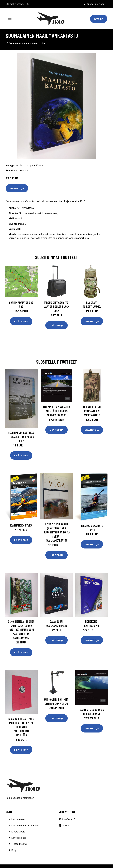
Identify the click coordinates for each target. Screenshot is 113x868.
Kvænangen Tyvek (21, 525)
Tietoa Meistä (19, 844)
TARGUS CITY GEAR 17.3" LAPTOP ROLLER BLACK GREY (56, 307)
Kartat (40, 165)
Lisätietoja (17, 188)
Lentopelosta (19, 838)
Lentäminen (18, 819)
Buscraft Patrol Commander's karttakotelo (92, 411)
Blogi (14, 850)
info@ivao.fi (100, 4)
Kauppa (99, 19)
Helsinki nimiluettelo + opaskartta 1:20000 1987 (21, 437)
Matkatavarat (19, 832)
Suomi (90, 4)
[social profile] (28, 4)
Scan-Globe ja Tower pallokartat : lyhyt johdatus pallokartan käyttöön (21, 727)
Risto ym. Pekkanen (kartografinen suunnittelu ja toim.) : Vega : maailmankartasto (57, 532)
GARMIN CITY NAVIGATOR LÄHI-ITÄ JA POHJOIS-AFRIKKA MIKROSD (57, 411)
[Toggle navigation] (10, 18)
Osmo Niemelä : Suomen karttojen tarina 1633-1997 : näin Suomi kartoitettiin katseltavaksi (21, 630)
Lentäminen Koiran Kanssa (26, 826)
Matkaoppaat (28, 165)
